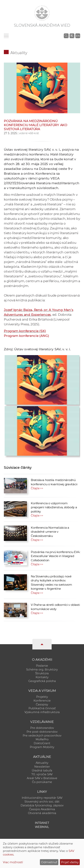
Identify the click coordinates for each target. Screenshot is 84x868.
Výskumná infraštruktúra (42, 712)
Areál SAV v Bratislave (42, 778)
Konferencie (42, 701)
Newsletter (42, 767)
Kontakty (42, 677)
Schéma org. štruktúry (42, 670)
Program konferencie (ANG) (26, 336)
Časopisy (42, 704)
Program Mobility (42, 747)
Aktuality (19, 53)
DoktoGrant (42, 743)
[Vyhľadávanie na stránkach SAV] (66, 36)
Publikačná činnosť (42, 708)
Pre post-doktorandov (42, 732)
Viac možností (13, 862)
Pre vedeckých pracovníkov (42, 736)
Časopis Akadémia (42, 809)
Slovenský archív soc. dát (42, 802)
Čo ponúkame (42, 782)
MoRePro (42, 739)
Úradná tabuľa (42, 770)
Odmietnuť (49, 862)
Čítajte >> (37, 488)
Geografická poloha (42, 681)
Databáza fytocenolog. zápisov (42, 805)
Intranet (42, 823)
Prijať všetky (70, 862)
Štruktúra (42, 673)
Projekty (42, 697)
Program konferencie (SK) (25, 331)
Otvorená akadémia (42, 813)
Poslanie (42, 666)
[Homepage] (42, 13)
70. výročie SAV (42, 774)
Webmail (42, 827)
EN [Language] (78, 36)
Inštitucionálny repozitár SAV (42, 798)
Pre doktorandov (42, 728)
